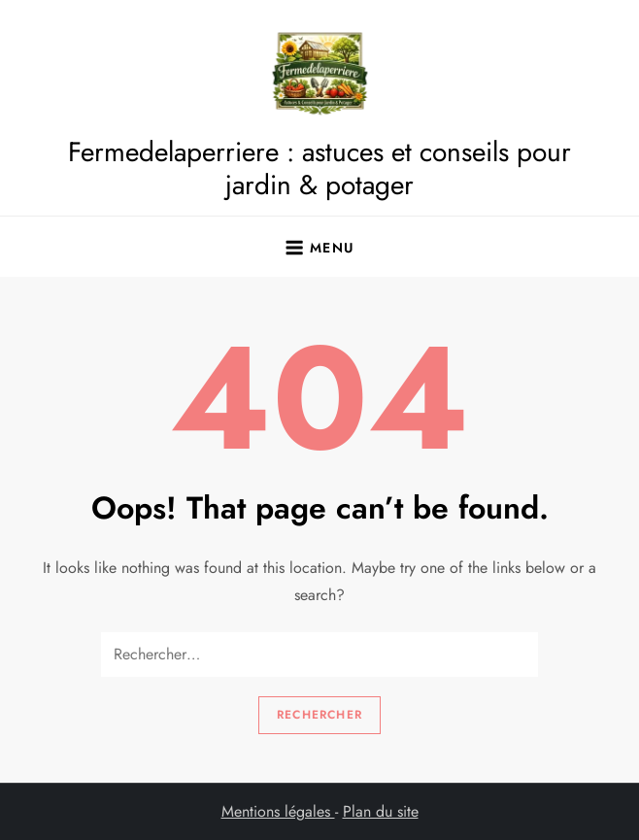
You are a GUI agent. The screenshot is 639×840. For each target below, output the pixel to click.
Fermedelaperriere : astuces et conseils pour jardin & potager (319, 168)
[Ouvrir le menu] (319, 247)
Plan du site (381, 811)
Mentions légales (278, 811)
